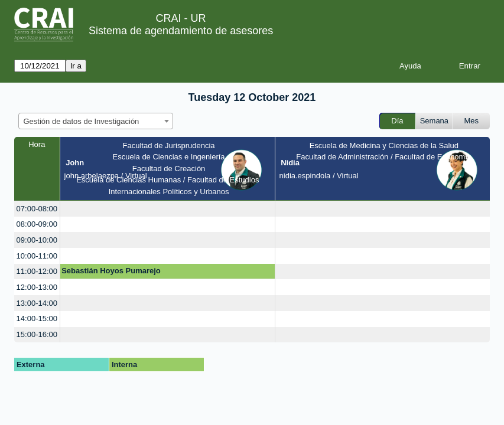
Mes (472, 121)
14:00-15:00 (37, 318)
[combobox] (96, 121)
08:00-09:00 (37, 224)
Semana (434, 121)
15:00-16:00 (37, 334)
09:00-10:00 (37, 240)
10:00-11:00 (37, 256)
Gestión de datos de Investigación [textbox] (82, 121)
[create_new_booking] (168, 209)
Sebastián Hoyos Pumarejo (111, 271)
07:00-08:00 (37, 209)
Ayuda (410, 66)
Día (397, 121)
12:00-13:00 (37, 287)
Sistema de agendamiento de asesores (181, 31)
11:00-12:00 (37, 271)
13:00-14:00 (37, 303)
